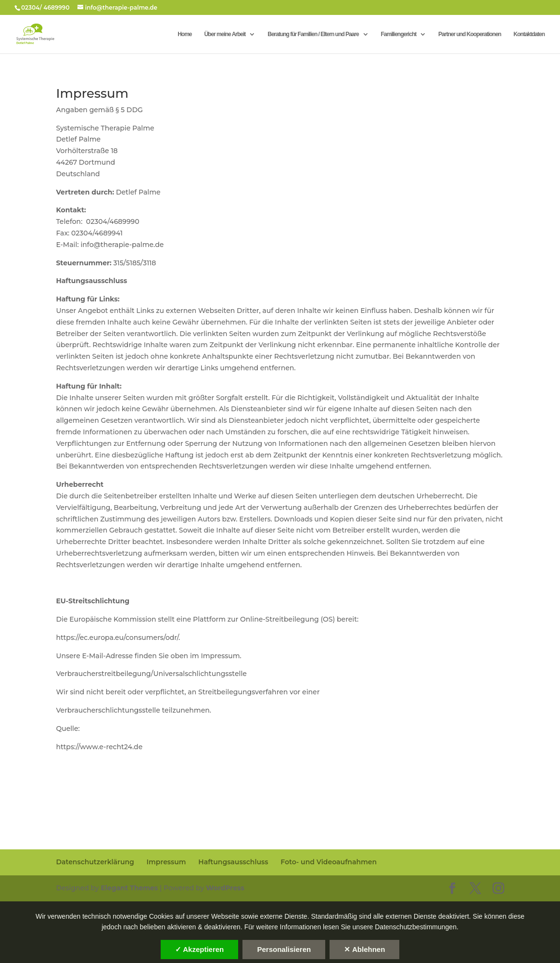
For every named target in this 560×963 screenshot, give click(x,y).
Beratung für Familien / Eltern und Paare (313, 34)
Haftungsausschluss (233, 862)
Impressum (166, 862)
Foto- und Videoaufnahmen (329, 862)
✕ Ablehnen (364, 949)
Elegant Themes (129, 888)
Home (185, 34)
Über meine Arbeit (225, 34)
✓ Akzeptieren (200, 949)
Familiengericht (399, 34)
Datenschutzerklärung (95, 862)
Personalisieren (284, 949)
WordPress (225, 888)
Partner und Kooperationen (470, 34)
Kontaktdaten (529, 34)
